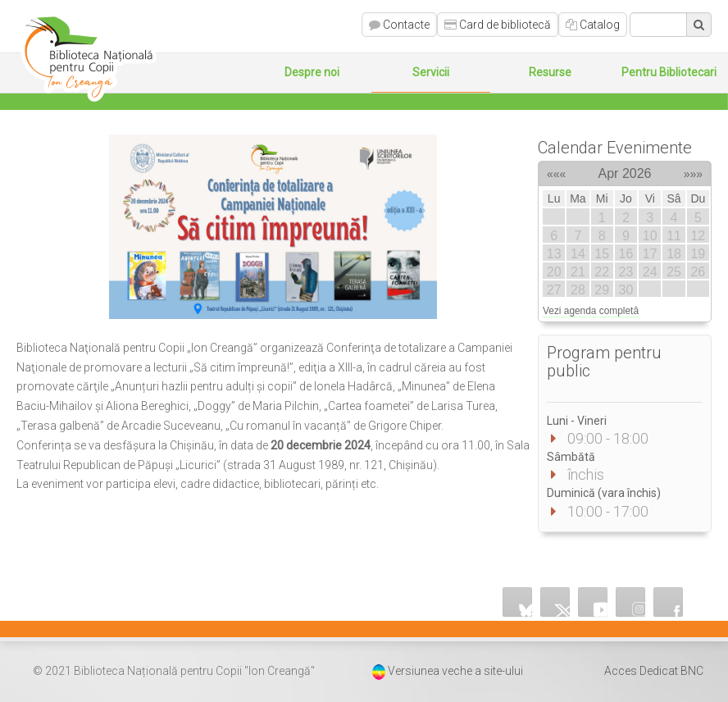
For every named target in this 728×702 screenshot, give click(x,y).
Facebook (669, 602)
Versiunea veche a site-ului (455, 671)
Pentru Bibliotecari (669, 72)
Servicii (431, 72)
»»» (693, 171)
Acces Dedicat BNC (654, 671)
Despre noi (312, 72)
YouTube (594, 602)
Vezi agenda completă (591, 311)
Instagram (631, 602)
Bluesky (518, 602)
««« (556, 171)
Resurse (550, 72)
